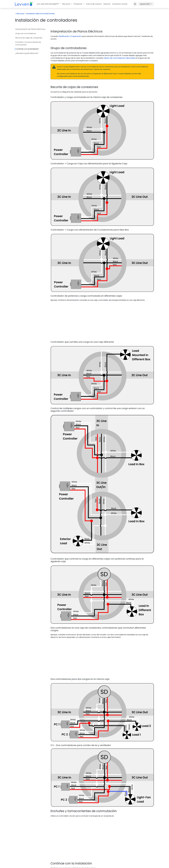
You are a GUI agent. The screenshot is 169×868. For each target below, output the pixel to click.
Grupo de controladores (26, 33)
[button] (135, 4)
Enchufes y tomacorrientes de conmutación (28, 43)
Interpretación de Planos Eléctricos (30, 29)
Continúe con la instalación (27, 49)
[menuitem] (49, 4)
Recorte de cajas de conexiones (29, 38)
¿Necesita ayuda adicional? (27, 53)
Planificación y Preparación (70, 36)
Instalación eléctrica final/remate (40, 14)
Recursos (20, 14)
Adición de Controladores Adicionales (119, 58)
